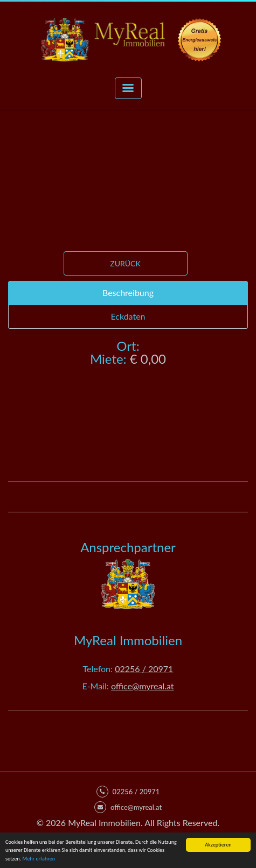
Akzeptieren (218, 845)
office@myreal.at (143, 686)
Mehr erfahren (39, 859)
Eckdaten (128, 316)
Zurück (125, 263)
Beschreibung (128, 292)
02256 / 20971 (144, 669)
